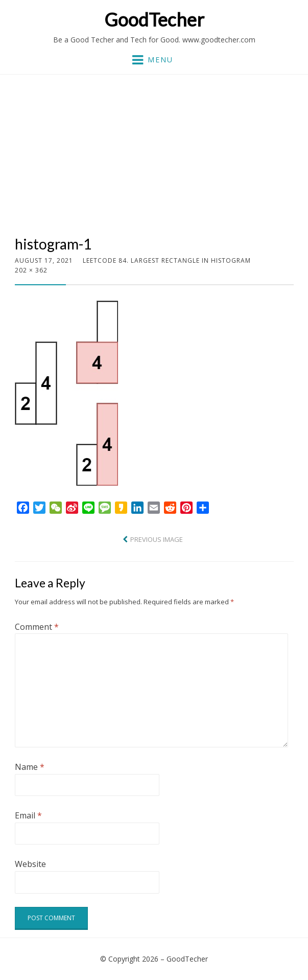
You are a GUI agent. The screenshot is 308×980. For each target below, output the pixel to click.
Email (28, 815)
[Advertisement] (154, 159)
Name (30, 767)
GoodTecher (154, 19)
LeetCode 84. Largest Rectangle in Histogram (167, 260)
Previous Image (157, 539)
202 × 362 (31, 270)
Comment (37, 627)
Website (30, 864)
